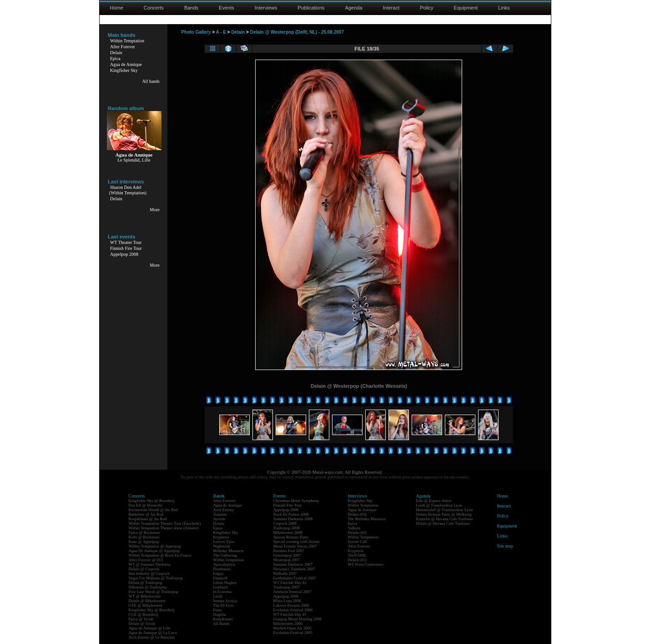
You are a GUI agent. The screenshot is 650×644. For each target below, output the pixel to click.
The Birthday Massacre (367, 519)
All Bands (222, 624)
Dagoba (220, 614)
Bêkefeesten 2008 (288, 532)
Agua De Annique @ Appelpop (154, 551)
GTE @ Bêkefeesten (146, 605)
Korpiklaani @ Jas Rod (148, 519)
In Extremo (223, 592)
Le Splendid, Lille (134, 160)
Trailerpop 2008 (287, 528)
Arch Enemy (224, 510)
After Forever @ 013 (146, 560)
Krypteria (221, 537)
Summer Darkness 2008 (293, 519)
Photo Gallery (196, 32)
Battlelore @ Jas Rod (146, 514)
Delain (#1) (357, 560)
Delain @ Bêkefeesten (147, 601)
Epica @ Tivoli (141, 619)
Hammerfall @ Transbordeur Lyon (445, 510)
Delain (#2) (357, 532)
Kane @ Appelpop (144, 542)
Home (117, 8)
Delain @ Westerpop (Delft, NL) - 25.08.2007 (297, 32)
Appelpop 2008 (124, 254)
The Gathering (225, 555)
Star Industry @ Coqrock (149, 573)
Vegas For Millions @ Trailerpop (156, 578)
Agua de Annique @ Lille (150, 628)
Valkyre (354, 528)
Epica (115, 58)
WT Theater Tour (126, 242)
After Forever (123, 47)
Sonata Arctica (225, 601)
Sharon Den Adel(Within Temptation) (128, 190)
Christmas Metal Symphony (296, 501)
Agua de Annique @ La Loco (153, 633)
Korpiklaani (223, 619)
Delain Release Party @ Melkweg (444, 514)
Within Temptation (127, 41)
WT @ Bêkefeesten (145, 596)
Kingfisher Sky (124, 70)
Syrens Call (358, 542)
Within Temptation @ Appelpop (155, 546)
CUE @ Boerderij (144, 614)
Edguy (219, 573)
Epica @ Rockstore (145, 532)
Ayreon (219, 519)
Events (227, 8)
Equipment (466, 8)
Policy (426, 8)
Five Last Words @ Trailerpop (154, 592)
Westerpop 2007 (287, 560)
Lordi (218, 596)
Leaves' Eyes (224, 542)
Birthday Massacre (229, 551)
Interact (391, 8)
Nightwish (222, 546)
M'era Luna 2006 (287, 601)
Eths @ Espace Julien (434, 501)
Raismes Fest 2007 (289, 551)
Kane (218, 610)
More (155, 210)
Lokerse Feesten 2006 (291, 605)
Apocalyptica (224, 564)
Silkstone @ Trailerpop (148, 587)
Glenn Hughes (225, 583)
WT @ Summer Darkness (150, 564)
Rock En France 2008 (291, 514)
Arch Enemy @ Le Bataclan (152, 637)
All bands (151, 81)
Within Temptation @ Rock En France (160, 555)
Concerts (154, 8)
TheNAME (357, 555)
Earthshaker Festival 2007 (295, 578)
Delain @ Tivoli (142, 624)
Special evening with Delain (297, 542)
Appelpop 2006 (286, 596)
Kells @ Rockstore (144, 537)
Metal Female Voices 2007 (295, 546)
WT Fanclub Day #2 (290, 583)
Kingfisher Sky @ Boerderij (152, 501)
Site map (505, 546)
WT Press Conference (366, 564)
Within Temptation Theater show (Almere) (164, 528)
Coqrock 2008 (285, 523)
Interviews (266, 8)
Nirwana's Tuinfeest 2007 (294, 569)
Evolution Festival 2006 (293, 610)
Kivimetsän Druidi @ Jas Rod (153, 510)
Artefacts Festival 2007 (292, 592)
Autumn (220, 514)
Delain (116, 53)
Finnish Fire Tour (126, 248)
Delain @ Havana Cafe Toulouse (443, 523)
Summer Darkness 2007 (293, 564)
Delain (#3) (357, 514)
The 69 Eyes (224, 605)
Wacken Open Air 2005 (293, 628)
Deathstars (222, 569)
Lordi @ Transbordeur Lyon (439, 505)
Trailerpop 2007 (287, 587)
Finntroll (221, 578)
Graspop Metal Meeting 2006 (297, 619)
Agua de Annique (126, 64)
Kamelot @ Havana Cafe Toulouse (445, 519)
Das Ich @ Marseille (146, 505)
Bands (191, 8)
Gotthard (221, 587)
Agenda (354, 8)
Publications (311, 8)
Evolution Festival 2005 (293, 633)
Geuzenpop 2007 (287, 555)
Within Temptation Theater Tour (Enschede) (165, 523)
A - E (221, 32)
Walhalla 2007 (285, 573)
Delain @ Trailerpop (146, 583)
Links (504, 8)
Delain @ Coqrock (144, 569)
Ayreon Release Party (291, 537)
